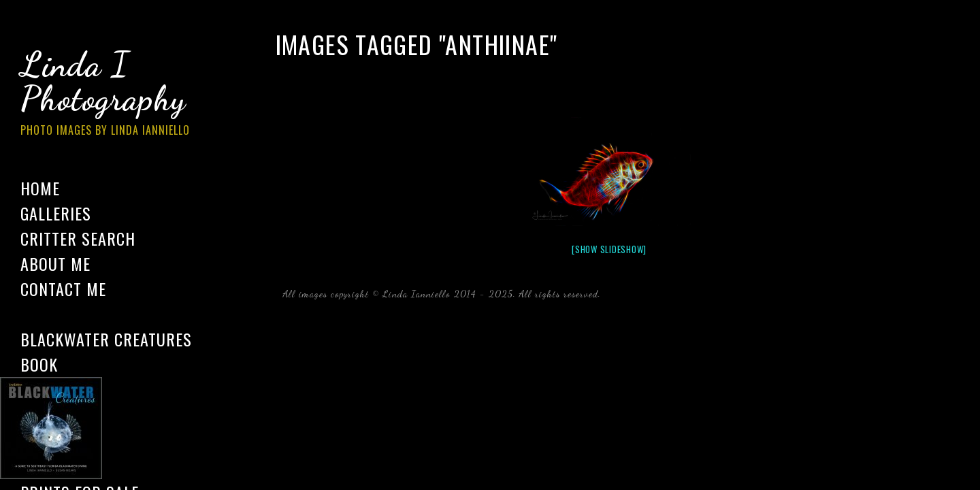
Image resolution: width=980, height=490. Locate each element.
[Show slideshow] (609, 249)
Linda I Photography (116, 95)
